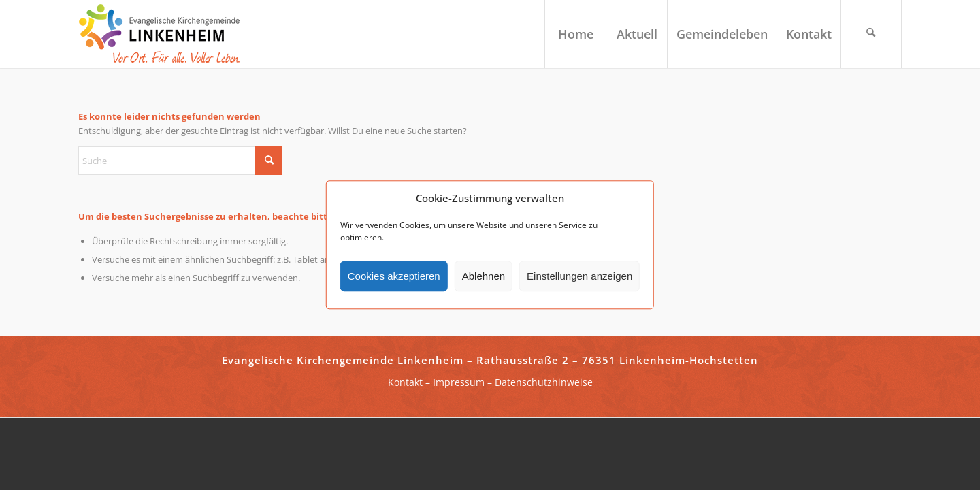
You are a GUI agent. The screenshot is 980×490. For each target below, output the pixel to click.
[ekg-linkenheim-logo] (163, 34)
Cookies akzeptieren (394, 276)
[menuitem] (575, 34)
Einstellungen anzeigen (579, 276)
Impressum (459, 382)
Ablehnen (484, 276)
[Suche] (871, 34)
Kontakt (405, 382)
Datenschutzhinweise (544, 382)
